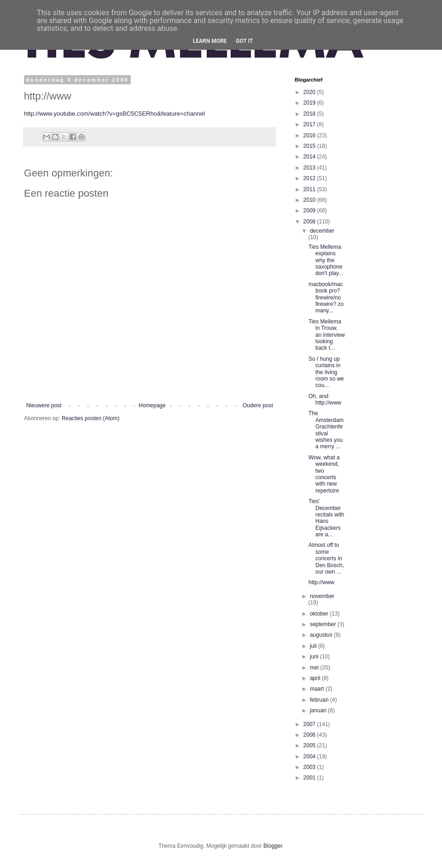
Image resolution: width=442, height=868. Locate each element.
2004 (310, 757)
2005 (310, 745)
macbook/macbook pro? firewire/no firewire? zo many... (326, 298)
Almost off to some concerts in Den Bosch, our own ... (326, 558)
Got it (244, 41)
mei (315, 668)
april (316, 678)
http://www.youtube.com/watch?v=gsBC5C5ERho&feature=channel (114, 114)
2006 (310, 735)
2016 (310, 135)
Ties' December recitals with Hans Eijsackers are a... (326, 518)
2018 (310, 114)
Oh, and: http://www (325, 399)
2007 (310, 724)
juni (315, 657)
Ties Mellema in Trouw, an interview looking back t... (327, 335)
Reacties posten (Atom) (90, 418)
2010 (310, 200)
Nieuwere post (44, 405)
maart (318, 689)
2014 (310, 157)
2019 (310, 103)
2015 (310, 146)
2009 (310, 211)
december (322, 231)
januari (319, 710)
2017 (310, 124)
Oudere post (258, 405)
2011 (310, 189)
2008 (310, 222)
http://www (321, 582)
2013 (310, 168)
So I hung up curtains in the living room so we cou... (326, 372)
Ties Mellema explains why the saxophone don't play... (326, 260)
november (322, 596)
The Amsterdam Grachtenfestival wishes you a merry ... (326, 430)
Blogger (273, 846)
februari (320, 700)
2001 (310, 778)
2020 (310, 92)
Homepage (152, 405)
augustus (322, 635)
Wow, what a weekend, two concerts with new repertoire (324, 474)
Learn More (210, 41)
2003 (310, 767)
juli (314, 646)
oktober (320, 614)
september (324, 624)
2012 (310, 178)
